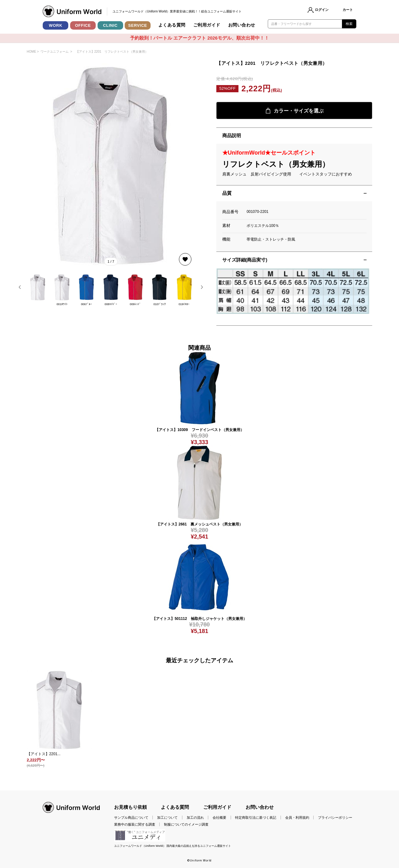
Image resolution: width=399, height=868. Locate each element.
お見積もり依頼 (130, 807)
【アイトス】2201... (44, 754)
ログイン (322, 10)
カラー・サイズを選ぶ (294, 111)
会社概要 (219, 818)
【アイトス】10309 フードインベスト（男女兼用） (199, 430)
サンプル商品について (131, 818)
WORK (56, 25)
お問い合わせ (242, 25)
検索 (349, 24)
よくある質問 (172, 25)
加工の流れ (195, 818)
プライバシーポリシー (335, 818)
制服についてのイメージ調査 (186, 824)
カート (348, 10)
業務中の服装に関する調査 (135, 824)
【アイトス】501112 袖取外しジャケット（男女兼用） (199, 619)
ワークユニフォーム (55, 52)
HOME (31, 52)
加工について (167, 818)
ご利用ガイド (207, 25)
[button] (20, 287)
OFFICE (83, 25)
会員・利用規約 (297, 818)
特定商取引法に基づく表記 (256, 818)
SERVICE (137, 25)
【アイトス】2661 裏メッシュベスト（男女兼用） (199, 524)
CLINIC (111, 25)
